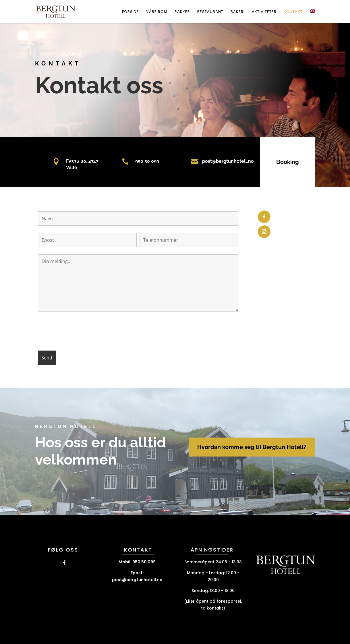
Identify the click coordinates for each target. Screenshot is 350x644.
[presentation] (82, 332)
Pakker (182, 12)
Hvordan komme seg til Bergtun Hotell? (252, 447)
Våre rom (157, 12)
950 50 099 (141, 161)
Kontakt (293, 12)
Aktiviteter (264, 12)
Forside (130, 12)
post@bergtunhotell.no (221, 161)
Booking (281, 162)
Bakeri (238, 12)
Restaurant (210, 12)
